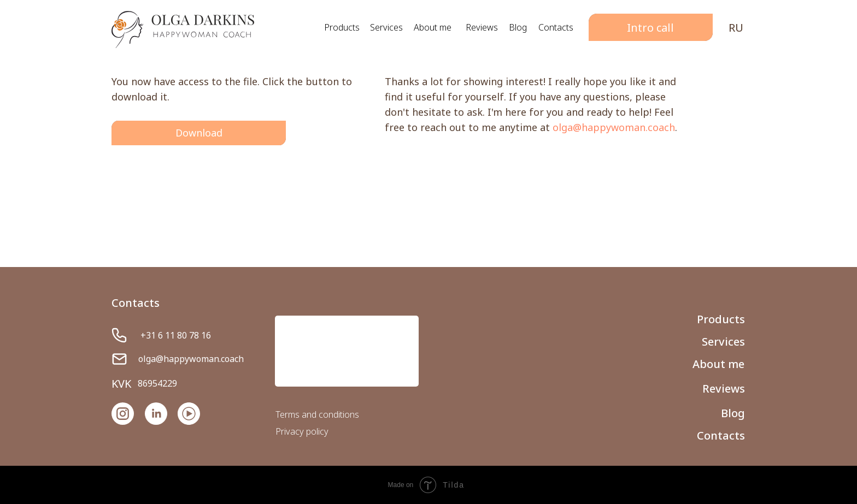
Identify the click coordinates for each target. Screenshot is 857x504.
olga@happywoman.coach (614, 127)
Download (199, 133)
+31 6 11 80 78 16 (176, 335)
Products (342, 27)
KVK (121, 384)
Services (386, 27)
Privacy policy (302, 431)
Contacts (556, 27)
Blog (518, 27)
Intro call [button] (650, 28)
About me (433, 27)
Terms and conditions (317, 414)
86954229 (157, 383)
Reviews (482, 27)
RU (736, 28)
